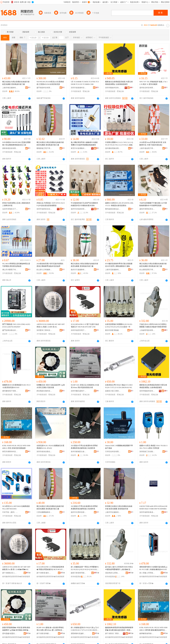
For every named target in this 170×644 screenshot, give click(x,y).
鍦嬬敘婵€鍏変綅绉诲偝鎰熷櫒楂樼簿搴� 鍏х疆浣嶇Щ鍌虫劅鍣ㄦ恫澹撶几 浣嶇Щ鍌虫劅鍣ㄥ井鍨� (119, 629)
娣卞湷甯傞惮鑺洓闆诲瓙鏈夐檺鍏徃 (44, 633)
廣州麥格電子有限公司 (10, 391)
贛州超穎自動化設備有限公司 (113, 209)
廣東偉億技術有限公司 (10, 148)
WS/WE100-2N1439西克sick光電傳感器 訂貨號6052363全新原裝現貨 (50, 83)
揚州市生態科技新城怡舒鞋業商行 (79, 512)
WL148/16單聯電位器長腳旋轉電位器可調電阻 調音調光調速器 (16, 265)
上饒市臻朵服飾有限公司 (10, 88)
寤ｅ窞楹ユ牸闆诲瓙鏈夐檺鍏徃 (147, 573)
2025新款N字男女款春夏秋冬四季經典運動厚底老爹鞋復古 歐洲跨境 (84, 447)
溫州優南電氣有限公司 (113, 148)
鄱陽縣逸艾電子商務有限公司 (44, 148)
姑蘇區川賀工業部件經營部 (113, 391)
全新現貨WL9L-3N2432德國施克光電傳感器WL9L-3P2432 (50, 447)
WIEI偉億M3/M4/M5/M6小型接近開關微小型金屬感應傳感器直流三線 (16, 144)
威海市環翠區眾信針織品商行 (147, 209)
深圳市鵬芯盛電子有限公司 (79, 391)
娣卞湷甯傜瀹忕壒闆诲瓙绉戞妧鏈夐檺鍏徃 (44, 573)
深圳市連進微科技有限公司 (79, 88)
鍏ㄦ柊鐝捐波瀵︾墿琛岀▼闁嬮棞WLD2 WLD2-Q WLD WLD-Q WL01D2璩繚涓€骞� (85, 568)
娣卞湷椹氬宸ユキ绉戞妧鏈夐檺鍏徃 (10, 573)
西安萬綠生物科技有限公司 (44, 391)
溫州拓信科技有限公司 (147, 88)
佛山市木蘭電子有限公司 (10, 270)
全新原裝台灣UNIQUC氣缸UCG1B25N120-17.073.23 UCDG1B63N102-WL (119, 386)
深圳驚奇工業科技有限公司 (44, 330)
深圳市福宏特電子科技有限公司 (79, 330)
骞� (28, 573)
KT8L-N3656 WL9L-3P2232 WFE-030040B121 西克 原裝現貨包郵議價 (16, 447)
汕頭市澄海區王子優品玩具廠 (10, 209)
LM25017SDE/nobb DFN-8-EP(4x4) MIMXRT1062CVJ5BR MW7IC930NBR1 (153, 508)
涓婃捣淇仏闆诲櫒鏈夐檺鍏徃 (113, 573)
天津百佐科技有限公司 (113, 452)
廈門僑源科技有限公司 (44, 88)
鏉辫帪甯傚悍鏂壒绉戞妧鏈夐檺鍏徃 (147, 633)
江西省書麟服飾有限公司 (44, 512)
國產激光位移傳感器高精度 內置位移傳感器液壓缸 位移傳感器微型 (119, 83)
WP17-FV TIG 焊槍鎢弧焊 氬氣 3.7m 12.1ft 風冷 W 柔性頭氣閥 (153, 83)
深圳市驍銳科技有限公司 (113, 88)
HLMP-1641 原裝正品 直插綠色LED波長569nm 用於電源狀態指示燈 (85, 386)
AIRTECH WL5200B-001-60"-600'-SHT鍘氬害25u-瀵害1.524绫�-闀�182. (16, 568)
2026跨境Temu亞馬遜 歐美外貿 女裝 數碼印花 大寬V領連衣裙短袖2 (153, 144)
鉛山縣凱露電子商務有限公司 (147, 270)
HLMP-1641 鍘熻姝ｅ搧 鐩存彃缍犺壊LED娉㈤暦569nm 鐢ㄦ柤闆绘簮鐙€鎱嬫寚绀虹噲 (50, 629)
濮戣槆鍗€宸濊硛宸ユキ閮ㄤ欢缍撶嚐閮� (79, 633)
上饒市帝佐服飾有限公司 (113, 512)
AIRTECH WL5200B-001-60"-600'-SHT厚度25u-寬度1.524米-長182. (51, 326)
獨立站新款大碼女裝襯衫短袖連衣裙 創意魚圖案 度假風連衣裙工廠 (16, 83)
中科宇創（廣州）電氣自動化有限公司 (10, 512)
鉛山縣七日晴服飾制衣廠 (44, 270)
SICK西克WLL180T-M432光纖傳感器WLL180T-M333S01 (16, 508)
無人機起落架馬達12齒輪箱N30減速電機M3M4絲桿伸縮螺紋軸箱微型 (84, 144)
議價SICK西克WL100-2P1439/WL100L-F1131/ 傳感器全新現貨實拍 (119, 204)
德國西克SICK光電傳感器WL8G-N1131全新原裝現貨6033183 (16, 386)
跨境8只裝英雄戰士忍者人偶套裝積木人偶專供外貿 (16, 204)
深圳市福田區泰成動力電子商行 (147, 512)
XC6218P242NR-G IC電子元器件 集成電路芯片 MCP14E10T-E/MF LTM (85, 326)
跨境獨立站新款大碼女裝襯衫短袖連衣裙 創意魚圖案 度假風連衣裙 (119, 508)
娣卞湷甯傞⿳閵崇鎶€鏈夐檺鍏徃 (113, 633)
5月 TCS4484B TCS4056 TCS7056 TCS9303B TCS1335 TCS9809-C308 (85, 83)
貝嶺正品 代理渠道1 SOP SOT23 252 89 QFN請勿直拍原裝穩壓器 (51, 204)
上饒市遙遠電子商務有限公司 (147, 148)
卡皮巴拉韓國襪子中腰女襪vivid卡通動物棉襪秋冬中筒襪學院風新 (153, 204)
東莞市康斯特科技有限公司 (10, 452)
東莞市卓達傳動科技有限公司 (79, 148)
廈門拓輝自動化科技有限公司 (10, 330)
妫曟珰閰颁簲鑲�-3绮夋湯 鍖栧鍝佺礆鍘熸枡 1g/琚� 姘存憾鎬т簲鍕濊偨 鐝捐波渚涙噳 (16, 629)
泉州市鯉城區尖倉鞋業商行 (79, 452)
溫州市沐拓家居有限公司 (79, 209)
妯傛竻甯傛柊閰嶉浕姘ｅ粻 (79, 573)
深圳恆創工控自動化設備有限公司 (147, 452)
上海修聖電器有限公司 (147, 330)
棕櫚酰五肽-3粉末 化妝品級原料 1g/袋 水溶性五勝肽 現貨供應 (51, 386)
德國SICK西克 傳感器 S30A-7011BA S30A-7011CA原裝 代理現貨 (153, 447)
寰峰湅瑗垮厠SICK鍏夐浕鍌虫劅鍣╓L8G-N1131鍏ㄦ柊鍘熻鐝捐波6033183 (153, 568)
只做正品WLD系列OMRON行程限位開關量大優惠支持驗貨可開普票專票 (153, 326)
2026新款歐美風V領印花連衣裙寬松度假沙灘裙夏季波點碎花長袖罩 (50, 265)
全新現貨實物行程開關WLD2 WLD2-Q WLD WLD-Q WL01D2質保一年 (119, 326)
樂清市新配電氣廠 (112, 330)
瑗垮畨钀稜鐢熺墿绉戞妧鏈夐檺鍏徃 (10, 633)
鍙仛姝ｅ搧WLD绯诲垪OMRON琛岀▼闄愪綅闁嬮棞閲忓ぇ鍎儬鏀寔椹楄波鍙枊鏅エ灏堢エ (119, 568)
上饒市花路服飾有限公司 (113, 270)
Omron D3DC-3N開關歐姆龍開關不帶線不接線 (119, 447)
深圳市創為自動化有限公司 (44, 452)
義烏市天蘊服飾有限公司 (79, 270)
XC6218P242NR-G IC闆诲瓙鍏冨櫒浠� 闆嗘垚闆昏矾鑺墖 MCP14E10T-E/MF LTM (50, 568)
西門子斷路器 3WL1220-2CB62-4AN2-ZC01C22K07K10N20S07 (16, 326)
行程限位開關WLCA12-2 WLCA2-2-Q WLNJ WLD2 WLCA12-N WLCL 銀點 (119, 144)
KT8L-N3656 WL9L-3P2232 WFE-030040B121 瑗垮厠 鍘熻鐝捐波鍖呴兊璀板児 (153, 629)
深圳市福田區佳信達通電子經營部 (44, 209)
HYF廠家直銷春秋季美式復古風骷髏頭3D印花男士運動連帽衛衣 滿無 (119, 265)
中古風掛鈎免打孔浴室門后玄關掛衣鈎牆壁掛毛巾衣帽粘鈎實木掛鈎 (84, 204)
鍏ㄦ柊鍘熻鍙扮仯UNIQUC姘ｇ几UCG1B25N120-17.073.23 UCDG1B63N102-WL (85, 629)
